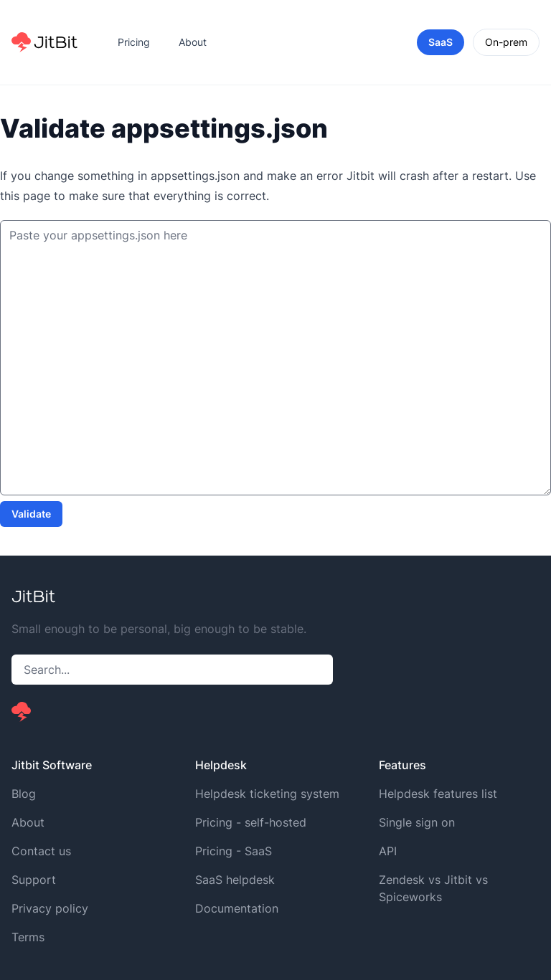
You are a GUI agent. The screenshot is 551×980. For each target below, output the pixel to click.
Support (34, 880)
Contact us (41, 851)
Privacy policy (50, 908)
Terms (28, 937)
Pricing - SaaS (234, 851)
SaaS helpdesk (235, 880)
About (193, 42)
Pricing (134, 42)
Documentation (237, 908)
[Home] (44, 42)
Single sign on (417, 822)
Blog (24, 794)
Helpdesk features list (438, 794)
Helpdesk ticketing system (267, 794)
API (388, 851)
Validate (31, 514)
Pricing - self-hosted (251, 822)
